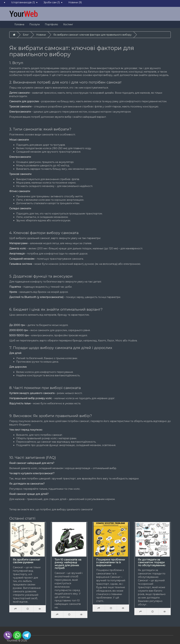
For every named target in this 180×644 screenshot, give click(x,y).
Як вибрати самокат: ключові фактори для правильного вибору (92, 35)
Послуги (35, 24)
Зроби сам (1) (52, 2)
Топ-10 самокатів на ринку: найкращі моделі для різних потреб (68, 564)
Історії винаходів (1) (23, 2)
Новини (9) (75, 2)
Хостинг (68, 24)
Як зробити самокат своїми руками (27, 561)
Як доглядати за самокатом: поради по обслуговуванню (152, 562)
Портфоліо (51, 24)
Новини (41, 35)
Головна (19, 24)
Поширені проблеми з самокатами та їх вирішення (111, 562)
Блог (26, 35)
